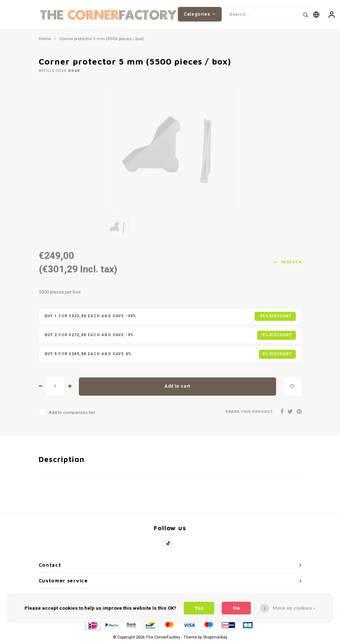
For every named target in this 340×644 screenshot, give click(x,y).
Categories (200, 14)
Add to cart (177, 387)
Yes (199, 608)
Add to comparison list (72, 413)
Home (45, 39)
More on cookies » (294, 608)
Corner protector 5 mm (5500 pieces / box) (102, 39)
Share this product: (250, 412)
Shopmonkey (215, 638)
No (236, 608)
